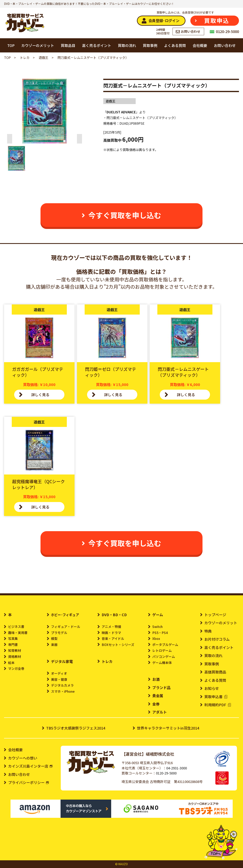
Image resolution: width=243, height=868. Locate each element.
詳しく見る (40, 395)
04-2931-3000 (177, 768)
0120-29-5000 (166, 773)
